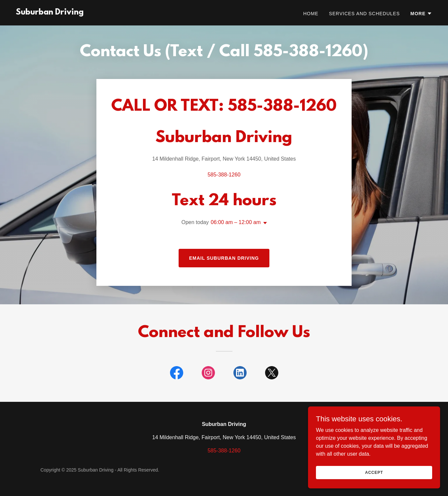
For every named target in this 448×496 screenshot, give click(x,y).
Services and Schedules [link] (364, 14)
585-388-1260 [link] (224, 175)
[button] (421, 14)
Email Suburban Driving (224, 258)
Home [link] (311, 14)
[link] (50, 13)
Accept (374, 472)
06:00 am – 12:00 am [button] (236, 222)
